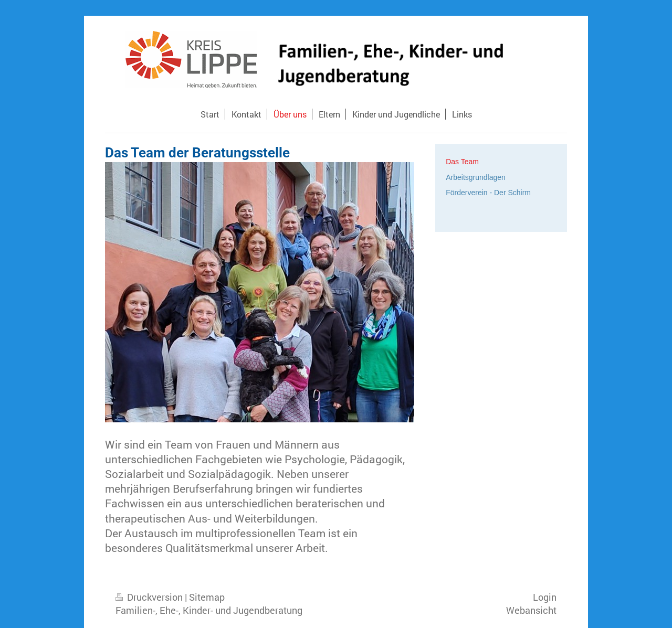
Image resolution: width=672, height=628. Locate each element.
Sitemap (207, 597)
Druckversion (150, 597)
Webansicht (531, 610)
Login (545, 597)
